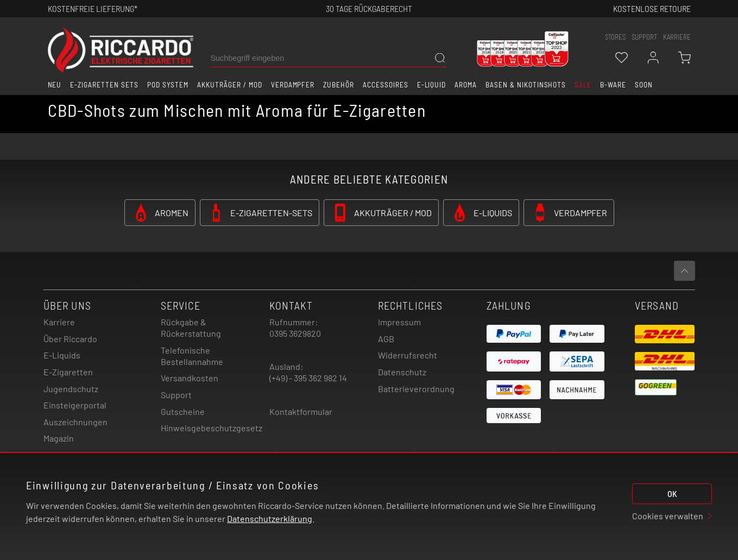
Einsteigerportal (75, 405)
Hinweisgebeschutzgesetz (212, 428)
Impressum (399, 322)
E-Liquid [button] (432, 85)
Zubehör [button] (339, 85)
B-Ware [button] (613, 85)
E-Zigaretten (68, 372)
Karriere (677, 37)
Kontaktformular (301, 411)
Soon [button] (644, 85)
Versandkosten (190, 378)
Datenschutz (402, 372)
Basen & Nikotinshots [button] (526, 85)
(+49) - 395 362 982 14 (308, 378)
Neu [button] (55, 85)
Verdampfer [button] (293, 85)
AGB (386, 339)
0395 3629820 (295, 333)
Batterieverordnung (416, 389)
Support (176, 395)
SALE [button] (583, 85)
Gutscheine (183, 411)
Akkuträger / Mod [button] (229, 85)
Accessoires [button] (386, 85)
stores (615, 37)
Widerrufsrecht (408, 355)
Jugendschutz (71, 389)
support (644, 37)
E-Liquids (62, 355)
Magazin (59, 438)
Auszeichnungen (75, 422)
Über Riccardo (70, 339)
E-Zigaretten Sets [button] (104, 85)
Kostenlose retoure (652, 8)
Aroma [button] (466, 85)
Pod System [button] (168, 85)
